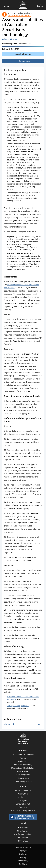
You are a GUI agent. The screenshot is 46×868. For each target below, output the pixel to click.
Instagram (24, 831)
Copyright (23, 851)
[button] (6, 5)
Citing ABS (23, 801)
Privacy (23, 857)
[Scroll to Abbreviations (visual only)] (23, 719)
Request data (23, 778)
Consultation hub (23, 804)
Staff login (23, 864)
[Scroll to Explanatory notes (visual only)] (28, 70)
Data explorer (23, 771)
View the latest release (20, 16)
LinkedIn (24, 838)
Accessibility (23, 861)
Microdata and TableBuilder (23, 768)
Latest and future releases (23, 755)
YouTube (24, 841)
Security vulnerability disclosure (23, 811)
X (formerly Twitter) (24, 834)
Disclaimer (23, 854)
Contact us (23, 807)
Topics (23, 758)
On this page (24, 61)
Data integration (23, 775)
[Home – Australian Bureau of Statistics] (23, 740)
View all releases (22, 54)
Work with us (23, 794)
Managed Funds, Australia (18, 706)
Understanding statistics (23, 781)
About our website (23, 790)
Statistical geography (23, 765)
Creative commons (23, 847)
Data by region (23, 761)
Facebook (24, 828)
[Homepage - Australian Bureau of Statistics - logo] (23, 5)
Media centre (23, 797)
